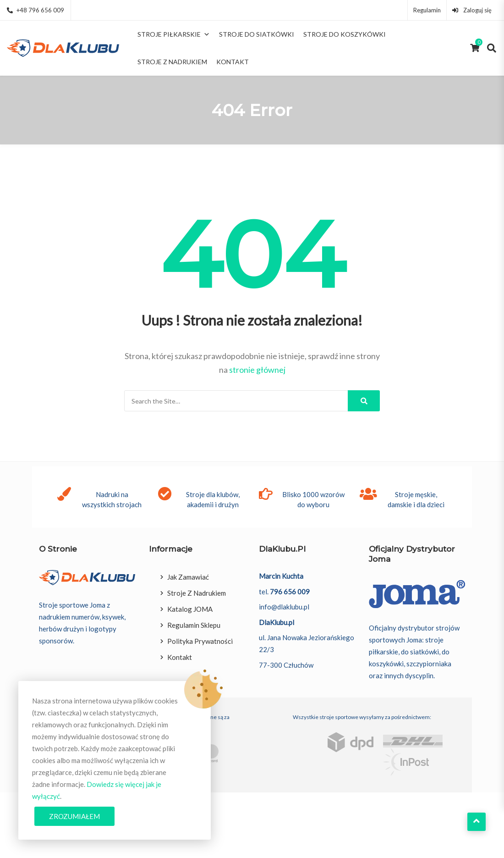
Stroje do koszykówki (345, 34)
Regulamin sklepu (194, 625)
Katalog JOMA (190, 609)
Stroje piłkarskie (174, 34)
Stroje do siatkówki (257, 34)
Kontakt (233, 62)
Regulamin (427, 10)
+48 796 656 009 (36, 10)
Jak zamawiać (188, 577)
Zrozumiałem (74, 816)
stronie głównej (257, 370)
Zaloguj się (472, 10)
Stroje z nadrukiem (172, 62)
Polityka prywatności (200, 641)
